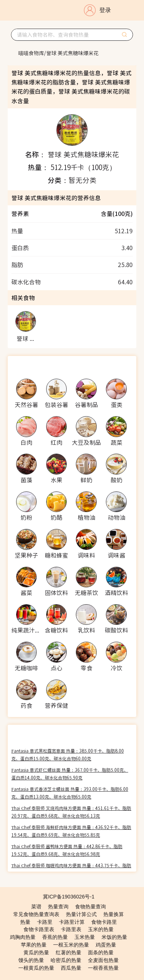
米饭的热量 (114, 937)
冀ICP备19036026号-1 (69, 897)
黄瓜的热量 (36, 952)
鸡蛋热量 (106, 945)
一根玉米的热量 (71, 945)
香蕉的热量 (55, 937)
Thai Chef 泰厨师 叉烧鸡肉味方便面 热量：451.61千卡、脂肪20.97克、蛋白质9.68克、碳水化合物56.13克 (71, 812)
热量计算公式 (81, 914)
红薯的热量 (69, 952)
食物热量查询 (91, 907)
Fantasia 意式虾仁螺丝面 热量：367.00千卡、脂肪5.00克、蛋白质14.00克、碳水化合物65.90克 (70, 774)
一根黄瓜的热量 (36, 968)
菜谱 (36, 907)
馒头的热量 (31, 960)
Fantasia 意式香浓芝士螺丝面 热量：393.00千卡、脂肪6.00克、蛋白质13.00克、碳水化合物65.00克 (70, 793)
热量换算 (114, 914)
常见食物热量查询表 (36, 914)
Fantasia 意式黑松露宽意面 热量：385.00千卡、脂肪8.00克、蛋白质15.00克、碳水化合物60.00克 (68, 754)
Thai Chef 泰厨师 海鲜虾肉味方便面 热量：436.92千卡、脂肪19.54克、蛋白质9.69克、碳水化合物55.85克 (71, 831)
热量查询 (58, 907)
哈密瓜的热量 (66, 960)
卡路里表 (71, 929)
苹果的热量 (34, 945)
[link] (31, 53)
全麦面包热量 (103, 960)
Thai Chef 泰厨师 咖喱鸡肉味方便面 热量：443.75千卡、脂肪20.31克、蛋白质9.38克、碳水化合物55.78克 (71, 869)
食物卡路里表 (39, 929)
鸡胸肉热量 (23, 937)
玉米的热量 (101, 929)
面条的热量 (101, 952)
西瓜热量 (71, 968)
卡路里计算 (72, 922)
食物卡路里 (104, 922)
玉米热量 (85, 937)
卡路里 (45, 922)
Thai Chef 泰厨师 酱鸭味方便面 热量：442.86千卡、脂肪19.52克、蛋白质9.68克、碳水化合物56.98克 (67, 850)
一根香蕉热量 (103, 968)
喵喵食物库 (31, 53)
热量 (25, 922)
